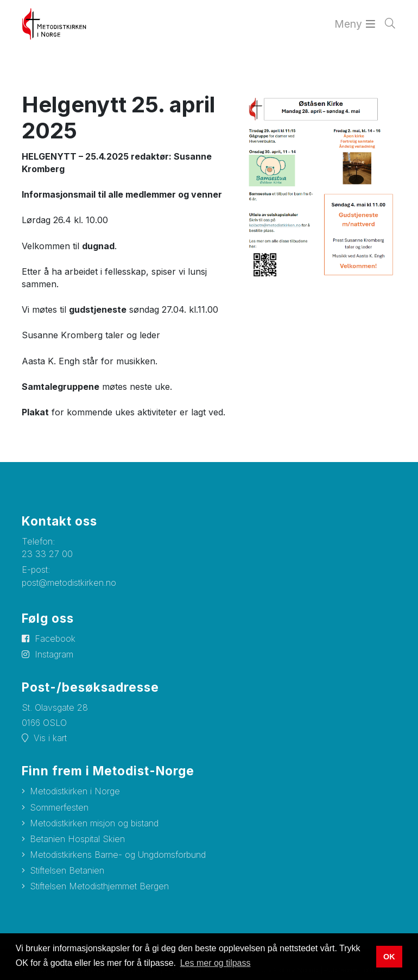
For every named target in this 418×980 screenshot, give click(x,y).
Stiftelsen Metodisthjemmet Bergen (99, 886)
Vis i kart (50, 738)
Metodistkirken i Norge (75, 791)
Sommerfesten (59, 807)
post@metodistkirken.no (69, 583)
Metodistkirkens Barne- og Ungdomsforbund (118, 855)
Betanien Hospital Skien (77, 839)
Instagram (54, 654)
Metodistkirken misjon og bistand (94, 823)
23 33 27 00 (47, 554)
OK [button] (389, 957)
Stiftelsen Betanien (67, 870)
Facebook (55, 638)
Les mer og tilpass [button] (216, 963)
